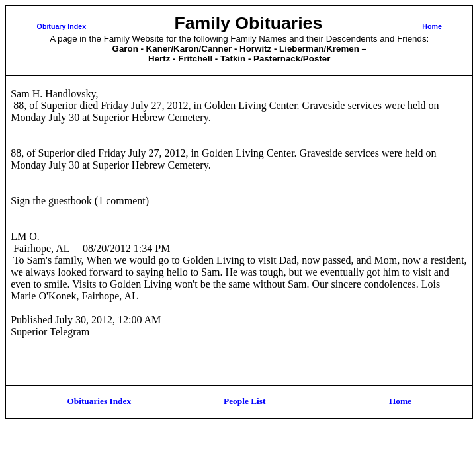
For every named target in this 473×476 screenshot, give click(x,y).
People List (244, 401)
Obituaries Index (99, 401)
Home (432, 26)
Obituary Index (62, 26)
